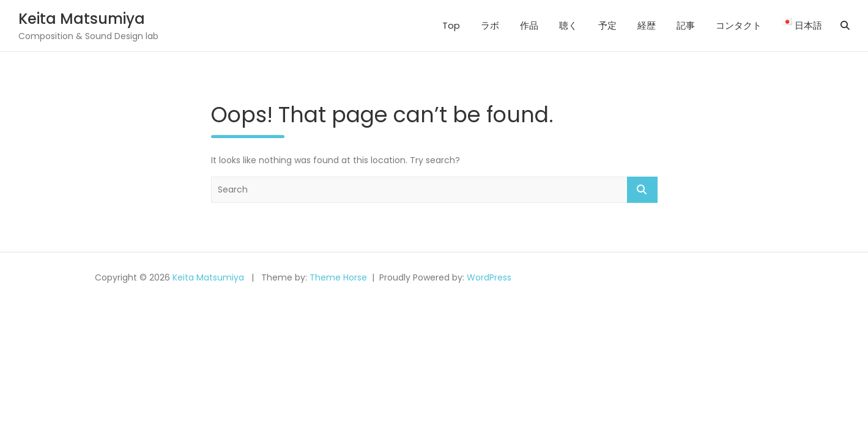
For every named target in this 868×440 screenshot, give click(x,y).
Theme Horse (338, 277)
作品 (529, 25)
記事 (686, 25)
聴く (568, 25)
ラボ (490, 25)
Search (642, 190)
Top (451, 25)
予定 (607, 25)
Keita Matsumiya (82, 19)
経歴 (647, 25)
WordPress (489, 277)
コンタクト (739, 25)
